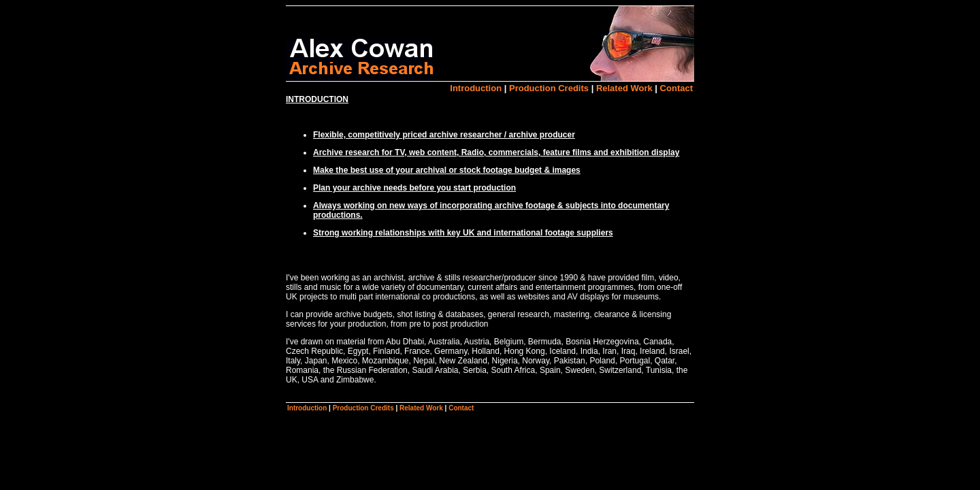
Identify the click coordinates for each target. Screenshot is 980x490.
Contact (676, 88)
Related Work (624, 88)
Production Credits (549, 88)
